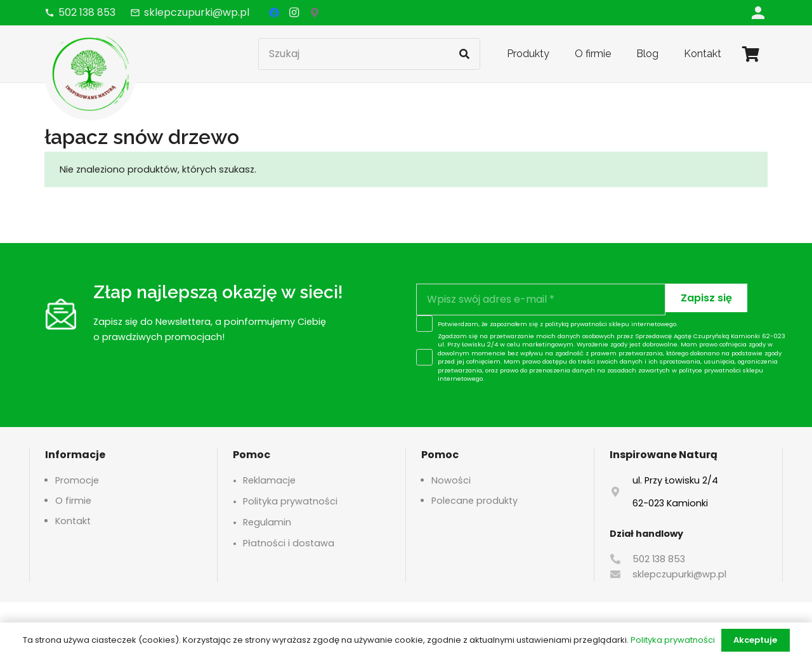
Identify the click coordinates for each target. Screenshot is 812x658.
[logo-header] (90, 73)
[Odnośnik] (758, 12)
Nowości (451, 480)
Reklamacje (269, 480)
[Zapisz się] (706, 298)
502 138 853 (659, 559)
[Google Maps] (315, 13)
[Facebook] (274, 13)
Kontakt (73, 521)
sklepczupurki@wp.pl (679, 574)
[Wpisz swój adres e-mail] (541, 299)
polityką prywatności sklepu (587, 324)
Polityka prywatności (290, 501)
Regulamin (267, 522)
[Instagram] (294, 13)
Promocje (77, 480)
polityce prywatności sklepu (721, 370)
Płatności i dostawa (289, 543)
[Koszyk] (751, 54)
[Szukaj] (369, 54)
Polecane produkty (475, 501)
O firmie (73, 501)
